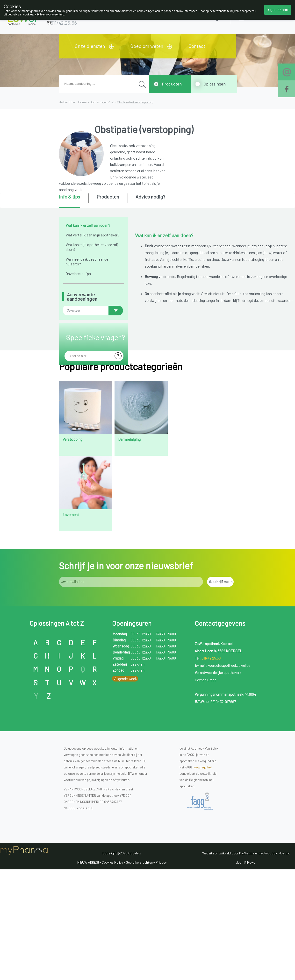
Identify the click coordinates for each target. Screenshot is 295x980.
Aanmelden (259, 17)
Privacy (161, 961)
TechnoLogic (269, 952)
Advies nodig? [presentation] (150, 197)
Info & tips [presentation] (69, 197)
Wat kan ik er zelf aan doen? (88, 225)
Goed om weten (147, 46)
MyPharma (247, 952)
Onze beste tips (78, 273)
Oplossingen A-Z (102, 102)
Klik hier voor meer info (50, 14)
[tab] (73, 201)
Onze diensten (90, 46)
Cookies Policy (112, 961)
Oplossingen (215, 84)
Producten (172, 84)
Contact (197, 46)
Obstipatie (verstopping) (135, 102)
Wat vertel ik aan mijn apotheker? (93, 235)
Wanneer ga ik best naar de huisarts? (87, 261)
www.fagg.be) (202, 866)
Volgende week (125, 778)
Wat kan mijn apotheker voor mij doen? (92, 247)
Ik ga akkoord (278, 10)
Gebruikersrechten (139, 961)
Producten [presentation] (108, 197)
